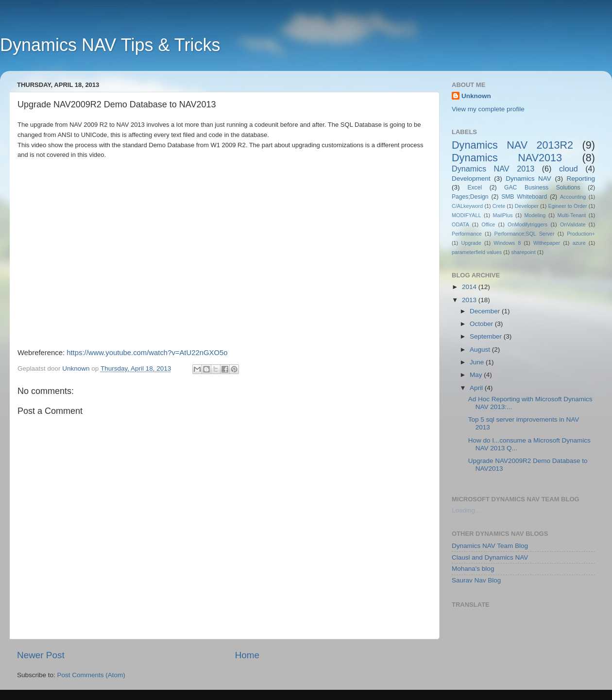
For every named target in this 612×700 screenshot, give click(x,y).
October (482, 324)
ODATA (460, 224)
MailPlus (503, 215)
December (486, 311)
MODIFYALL (466, 215)
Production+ (581, 234)
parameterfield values (477, 252)
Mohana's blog (473, 569)
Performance (467, 234)
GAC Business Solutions (542, 188)
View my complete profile (488, 109)
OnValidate (573, 224)
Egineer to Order (567, 206)
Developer (527, 206)
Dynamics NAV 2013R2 (512, 145)
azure (579, 243)
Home (247, 655)
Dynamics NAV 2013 (493, 169)
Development (471, 179)
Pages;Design (470, 197)
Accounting (573, 197)
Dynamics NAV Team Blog (490, 546)
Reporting (581, 179)
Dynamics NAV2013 (507, 158)
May (477, 375)
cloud (569, 169)
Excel (475, 188)
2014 (470, 287)
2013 (470, 300)
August (481, 350)
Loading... (466, 510)
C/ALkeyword (467, 206)
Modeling (535, 215)
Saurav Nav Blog (476, 580)
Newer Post (41, 655)
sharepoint (523, 252)
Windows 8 (507, 243)
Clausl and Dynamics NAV (490, 557)
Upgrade (471, 243)
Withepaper (547, 243)
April (477, 388)
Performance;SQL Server (524, 234)
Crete (499, 206)
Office (488, 224)
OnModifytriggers (527, 224)
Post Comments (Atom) (91, 675)
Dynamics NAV (528, 179)
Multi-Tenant (572, 215)
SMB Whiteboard (524, 197)
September (487, 336)
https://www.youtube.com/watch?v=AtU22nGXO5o (147, 353)
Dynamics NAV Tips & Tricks (110, 45)
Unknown (476, 96)
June (478, 362)
